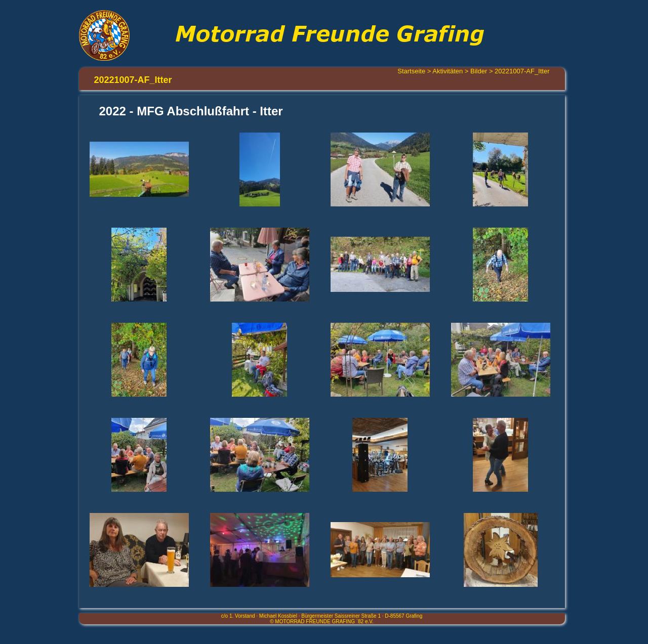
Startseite (411, 71)
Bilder (479, 71)
